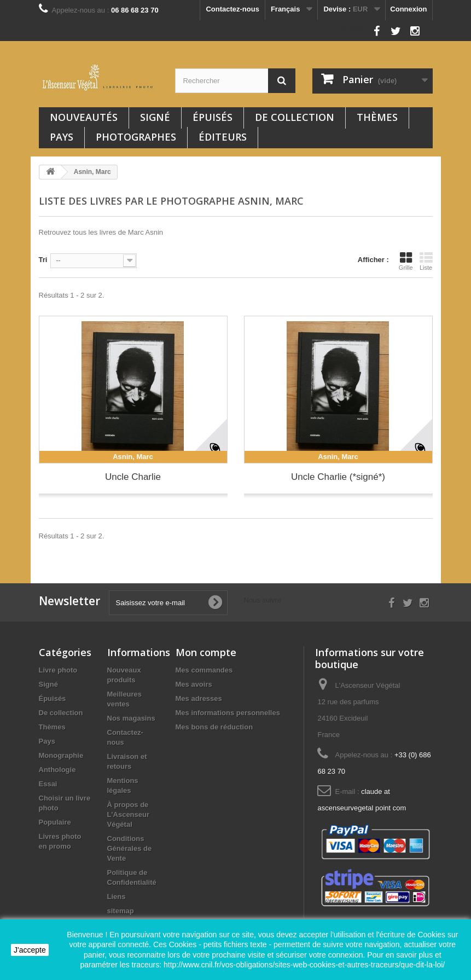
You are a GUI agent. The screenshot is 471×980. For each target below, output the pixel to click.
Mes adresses (199, 698)
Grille (406, 261)
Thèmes (377, 117)
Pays (62, 137)
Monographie (61, 755)
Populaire (55, 822)
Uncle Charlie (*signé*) (338, 477)
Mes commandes (204, 670)
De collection (295, 117)
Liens (117, 897)
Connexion (408, 9)
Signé (155, 117)
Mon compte (206, 652)
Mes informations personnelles (228, 713)
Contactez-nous (232, 9)
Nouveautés (84, 117)
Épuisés (213, 117)
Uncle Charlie (133, 477)
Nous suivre (348, 28)
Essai (48, 784)
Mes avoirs (194, 684)
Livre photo (58, 670)
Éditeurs (223, 137)
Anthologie (57, 770)
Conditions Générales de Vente (130, 848)
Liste (426, 261)
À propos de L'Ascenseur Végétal (129, 814)
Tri (43, 260)
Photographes (136, 137)
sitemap (121, 911)
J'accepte (30, 950)
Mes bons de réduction (214, 727)
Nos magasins (131, 718)
